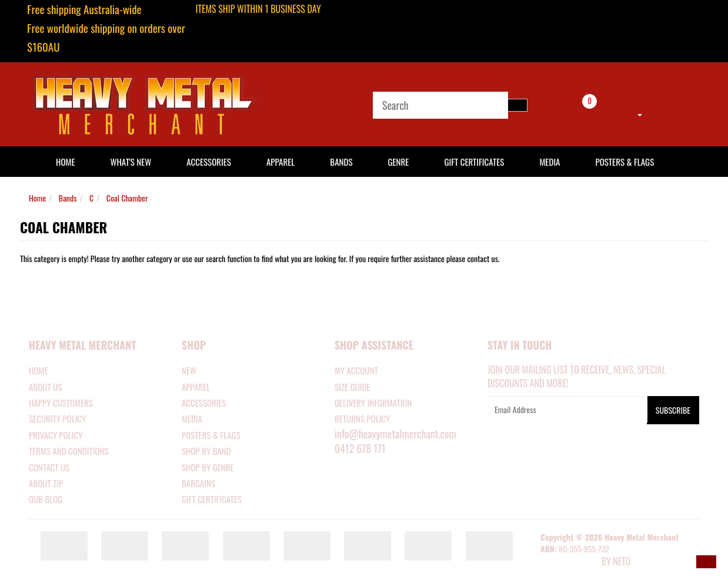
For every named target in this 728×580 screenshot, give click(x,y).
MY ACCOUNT (356, 370)
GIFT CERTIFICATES (212, 499)
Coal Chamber (127, 198)
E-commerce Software (570, 562)
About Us (45, 387)
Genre (398, 162)
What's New (131, 162)
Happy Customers (61, 403)
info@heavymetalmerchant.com (395, 434)
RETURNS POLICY (362, 418)
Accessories (209, 162)
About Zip (46, 483)
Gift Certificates (474, 162)
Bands (341, 162)
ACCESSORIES (204, 403)
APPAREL (196, 387)
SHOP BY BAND (206, 451)
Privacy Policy (56, 435)
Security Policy (57, 418)
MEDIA (192, 418)
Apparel (280, 162)
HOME (66, 162)
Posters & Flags (625, 162)
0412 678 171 (360, 448)
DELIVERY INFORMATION (373, 403)
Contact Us (49, 467)
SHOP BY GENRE (208, 467)
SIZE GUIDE (353, 387)
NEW (189, 370)
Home (37, 198)
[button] (706, 562)
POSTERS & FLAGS (211, 435)
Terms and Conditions (69, 451)
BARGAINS (198, 483)
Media (550, 162)
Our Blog (46, 499)
